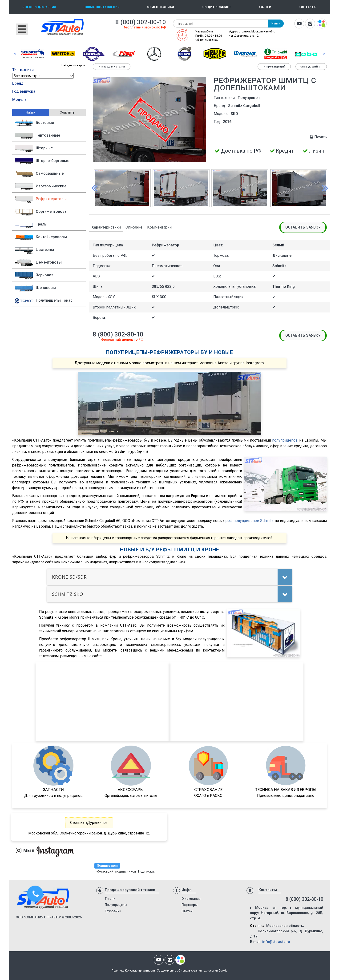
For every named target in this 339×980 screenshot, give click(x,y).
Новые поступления (102, 7)
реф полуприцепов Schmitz (250, 521)
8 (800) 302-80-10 (141, 22)
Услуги (265, 7)
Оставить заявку (303, 227)
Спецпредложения (39, 7)
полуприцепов (285, 440)
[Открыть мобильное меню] (22, 29)
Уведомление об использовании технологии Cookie (192, 971)
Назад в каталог (112, 67)
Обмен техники (161, 7)
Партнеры (190, 905)
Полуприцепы (116, 905)
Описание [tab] (134, 227)
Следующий (311, 67)
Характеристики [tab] (106, 227)
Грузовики (113, 911)
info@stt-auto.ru (276, 942)
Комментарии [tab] (159, 227)
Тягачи (110, 899)
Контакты (308, 7)
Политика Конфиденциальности (133, 971)
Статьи (187, 911)
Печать (318, 137)
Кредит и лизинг (217, 7)
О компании (191, 899)
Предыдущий (274, 67)
